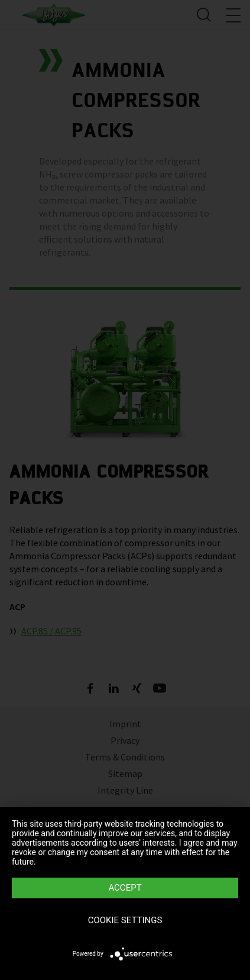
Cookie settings (125, 920)
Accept (125, 888)
